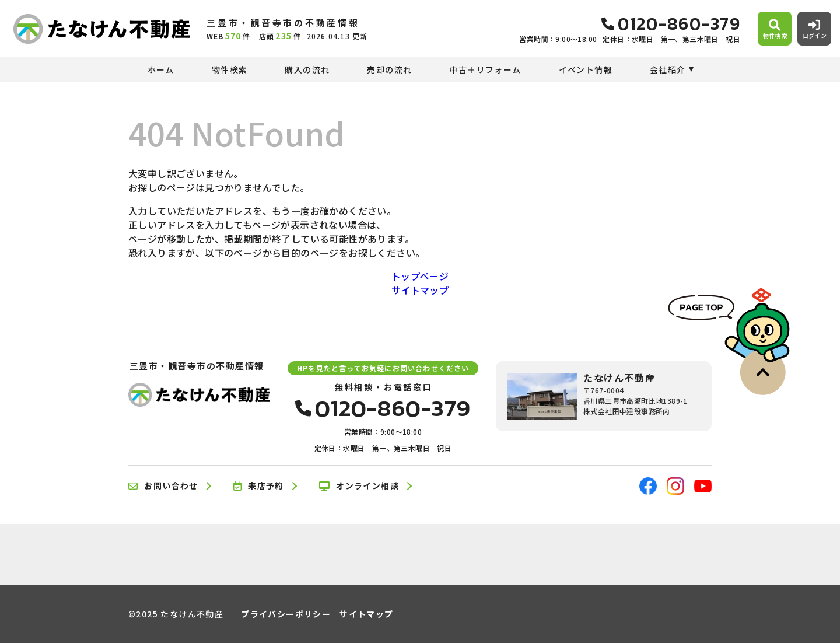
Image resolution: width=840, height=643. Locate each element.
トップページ (420, 276)
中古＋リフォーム (485, 69)
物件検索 (230, 69)
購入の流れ (307, 69)
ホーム (161, 69)
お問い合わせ (163, 486)
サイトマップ (420, 290)
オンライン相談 (359, 486)
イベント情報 (586, 69)
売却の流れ (389, 69)
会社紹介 (668, 69)
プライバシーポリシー (286, 614)
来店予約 (259, 486)
